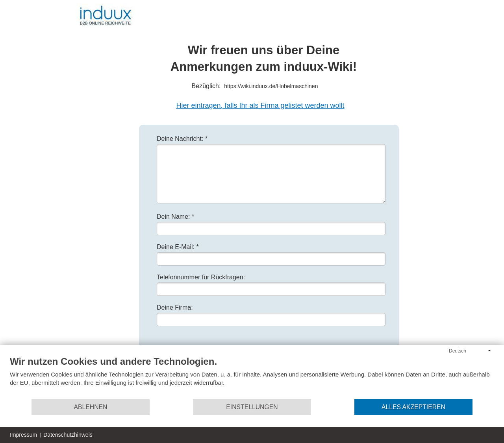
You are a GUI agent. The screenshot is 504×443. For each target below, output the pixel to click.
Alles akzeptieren (413, 407)
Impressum (23, 435)
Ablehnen (91, 407)
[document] (252, 377)
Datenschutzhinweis (68, 435)
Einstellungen (252, 407)
